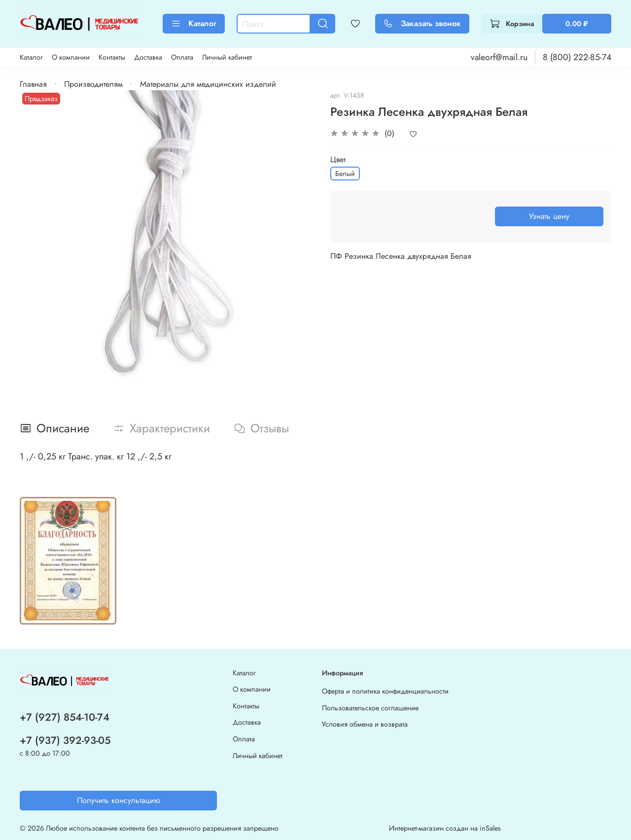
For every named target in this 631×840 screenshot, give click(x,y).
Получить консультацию (119, 800)
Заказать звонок (422, 23)
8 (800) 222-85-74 (577, 57)
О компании (71, 57)
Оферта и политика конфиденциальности (385, 691)
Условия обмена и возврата (365, 724)
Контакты (112, 57)
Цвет (338, 159)
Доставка (148, 57)
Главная (33, 84)
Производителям (93, 84)
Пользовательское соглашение (370, 708)
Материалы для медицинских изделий (208, 84)
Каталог (194, 23)
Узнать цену (549, 216)
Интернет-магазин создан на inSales (445, 828)
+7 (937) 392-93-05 (65, 740)
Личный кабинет (227, 57)
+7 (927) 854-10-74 (65, 717)
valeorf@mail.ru (499, 57)
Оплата (182, 57)
